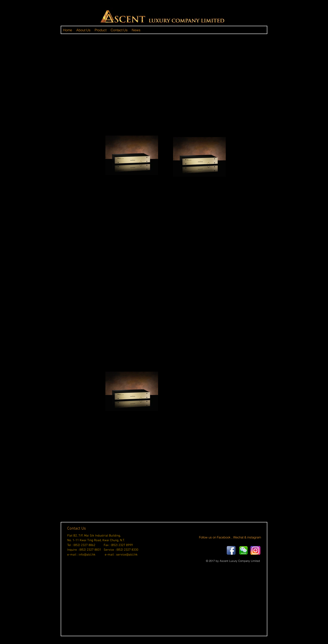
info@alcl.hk (87, 555)
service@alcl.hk (127, 555)
